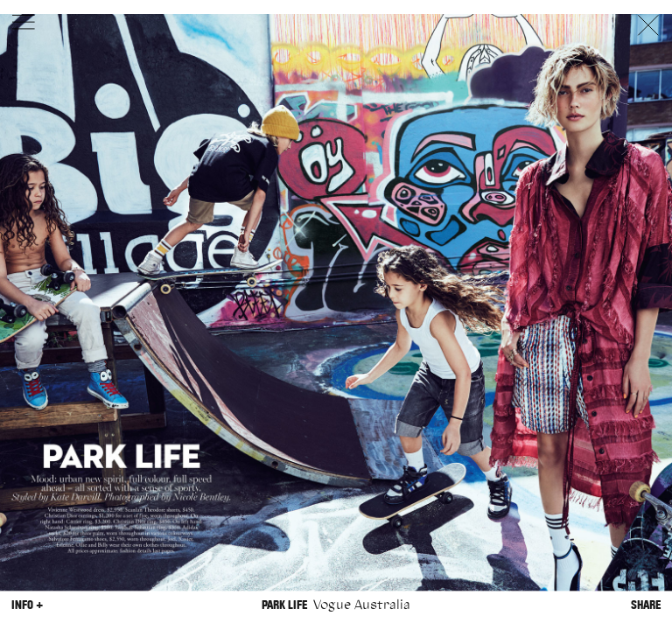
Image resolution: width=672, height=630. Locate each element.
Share (646, 605)
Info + (27, 605)
